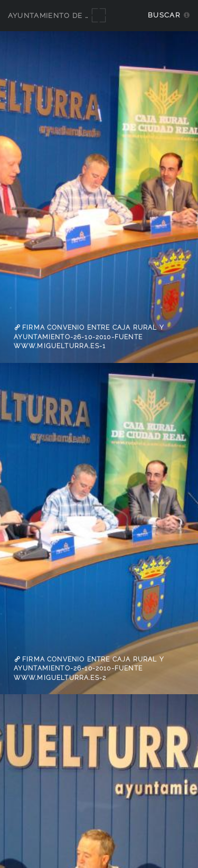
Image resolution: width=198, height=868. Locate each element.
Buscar (164, 15)
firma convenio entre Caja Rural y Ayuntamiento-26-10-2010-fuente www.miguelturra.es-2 (89, 669)
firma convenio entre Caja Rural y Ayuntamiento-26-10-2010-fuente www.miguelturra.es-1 (89, 337)
